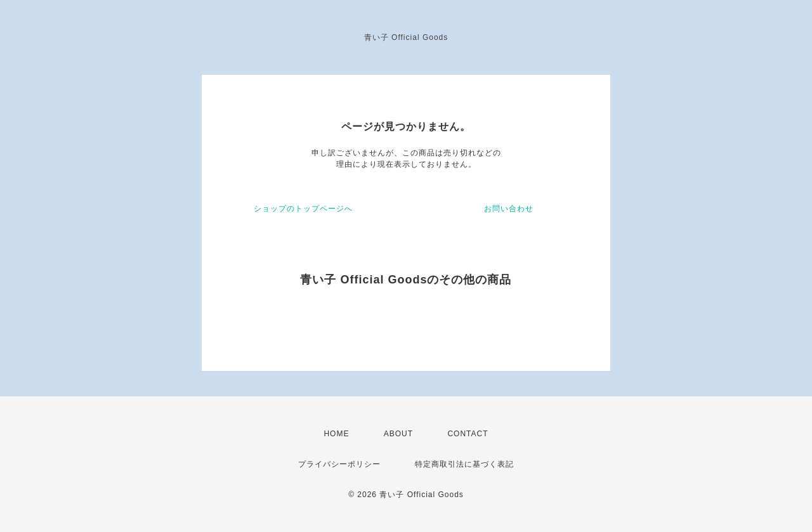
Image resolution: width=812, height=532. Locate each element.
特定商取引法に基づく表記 (464, 464)
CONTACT (468, 434)
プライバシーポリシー (339, 464)
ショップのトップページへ (303, 209)
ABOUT (398, 434)
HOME (336, 434)
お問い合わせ (509, 209)
